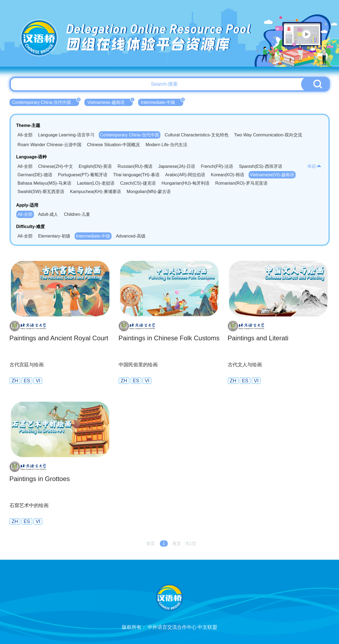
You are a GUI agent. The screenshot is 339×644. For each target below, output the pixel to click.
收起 (315, 166)
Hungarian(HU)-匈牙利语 (186, 183)
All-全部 (25, 135)
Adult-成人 (48, 214)
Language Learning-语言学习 (66, 135)
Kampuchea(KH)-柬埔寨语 (96, 192)
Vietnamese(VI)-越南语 (272, 175)
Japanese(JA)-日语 (177, 166)
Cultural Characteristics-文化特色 (197, 135)
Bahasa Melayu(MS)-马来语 (45, 183)
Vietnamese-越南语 (110, 102)
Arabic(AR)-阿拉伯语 (185, 175)
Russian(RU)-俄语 (135, 166)
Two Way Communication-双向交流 (268, 135)
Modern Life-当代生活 (166, 145)
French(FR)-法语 (217, 166)
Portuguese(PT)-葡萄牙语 (83, 175)
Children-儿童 (77, 214)
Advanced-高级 (131, 236)
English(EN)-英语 (95, 166)
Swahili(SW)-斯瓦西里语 (41, 192)
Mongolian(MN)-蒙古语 (149, 192)
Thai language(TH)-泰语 (136, 175)
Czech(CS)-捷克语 (138, 183)
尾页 (177, 544)
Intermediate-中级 (162, 102)
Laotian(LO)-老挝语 (96, 183)
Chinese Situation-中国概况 (114, 145)
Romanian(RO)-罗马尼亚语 (241, 183)
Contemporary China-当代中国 (46, 102)
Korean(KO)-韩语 (228, 175)
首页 (151, 544)
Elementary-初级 (54, 236)
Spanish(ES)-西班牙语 (260, 166)
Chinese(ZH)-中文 (56, 166)
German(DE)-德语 (35, 175)
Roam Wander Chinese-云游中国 (50, 145)
